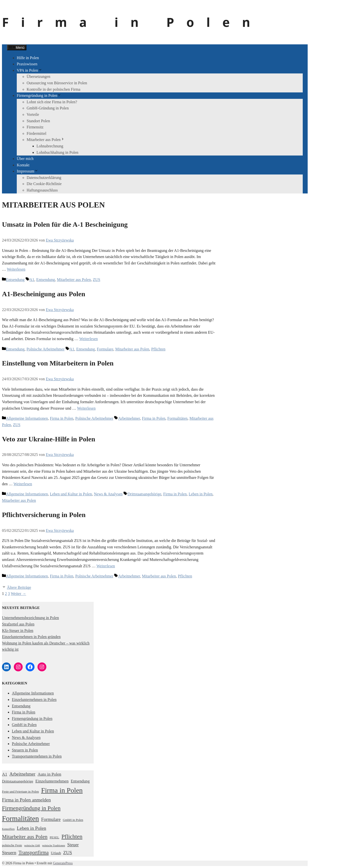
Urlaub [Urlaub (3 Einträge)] (56, 853)
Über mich (25, 159)
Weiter (18, 594)
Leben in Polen (201, 494)
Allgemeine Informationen (27, 418)
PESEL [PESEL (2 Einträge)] (55, 837)
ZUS (96, 280)
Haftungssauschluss (42, 190)
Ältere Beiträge (19, 587)
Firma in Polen (132, 22)
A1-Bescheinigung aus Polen (44, 294)
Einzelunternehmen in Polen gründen (31, 637)
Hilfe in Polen (28, 58)
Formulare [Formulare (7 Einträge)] (51, 819)
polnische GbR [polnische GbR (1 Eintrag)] (32, 845)
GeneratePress (63, 863)
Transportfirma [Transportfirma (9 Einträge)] (34, 852)
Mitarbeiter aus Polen (46, 140)
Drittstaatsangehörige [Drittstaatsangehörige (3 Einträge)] (18, 781)
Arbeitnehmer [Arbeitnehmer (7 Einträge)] (22, 774)
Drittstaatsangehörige (144, 494)
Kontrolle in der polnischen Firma (53, 89)
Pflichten (158, 349)
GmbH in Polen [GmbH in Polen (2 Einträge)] (73, 820)
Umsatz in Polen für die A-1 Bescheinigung (65, 224)
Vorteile (33, 114)
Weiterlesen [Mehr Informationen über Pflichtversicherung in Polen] (106, 566)
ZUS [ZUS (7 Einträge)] (68, 853)
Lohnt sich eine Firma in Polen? (52, 102)
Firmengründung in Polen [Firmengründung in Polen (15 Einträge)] (31, 808)
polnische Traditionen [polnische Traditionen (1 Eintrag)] (54, 845)
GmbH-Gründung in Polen (48, 108)
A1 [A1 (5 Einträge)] (5, 774)
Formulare (105, 349)
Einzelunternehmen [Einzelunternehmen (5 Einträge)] (52, 781)
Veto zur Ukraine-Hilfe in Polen (49, 439)
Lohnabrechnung (50, 146)
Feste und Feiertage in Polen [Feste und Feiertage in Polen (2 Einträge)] (20, 791)
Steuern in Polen (25, 750)
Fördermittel (36, 133)
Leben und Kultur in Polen (71, 494)
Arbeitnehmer (129, 418)
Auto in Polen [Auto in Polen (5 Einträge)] (49, 774)
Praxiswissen (27, 64)
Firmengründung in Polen (39, 95)
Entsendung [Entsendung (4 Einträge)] (80, 781)
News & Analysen (108, 494)
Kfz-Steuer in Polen (18, 631)
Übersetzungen (38, 77)
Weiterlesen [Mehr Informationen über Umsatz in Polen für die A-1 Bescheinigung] (16, 269)
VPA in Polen (29, 70)
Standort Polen (38, 121)
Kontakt (23, 165)
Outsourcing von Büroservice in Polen (57, 83)
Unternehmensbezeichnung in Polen (30, 618)
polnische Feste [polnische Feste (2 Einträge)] (12, 845)
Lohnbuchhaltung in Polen (57, 152)
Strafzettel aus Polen (18, 624)
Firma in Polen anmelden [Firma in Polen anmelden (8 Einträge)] (26, 800)
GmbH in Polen (24, 725)
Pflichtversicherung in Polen (44, 515)
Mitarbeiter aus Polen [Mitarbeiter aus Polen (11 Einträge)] (25, 837)
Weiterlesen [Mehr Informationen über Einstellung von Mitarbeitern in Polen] (86, 408)
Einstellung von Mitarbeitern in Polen (58, 363)
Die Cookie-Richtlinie (44, 184)
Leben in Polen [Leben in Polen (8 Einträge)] (31, 828)
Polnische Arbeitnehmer (46, 349)
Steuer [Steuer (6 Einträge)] (73, 845)
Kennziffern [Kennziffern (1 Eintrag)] (8, 829)
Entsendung (15, 280)
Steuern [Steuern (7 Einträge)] (9, 853)
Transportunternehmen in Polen (37, 756)
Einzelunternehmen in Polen (34, 700)
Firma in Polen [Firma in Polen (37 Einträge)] (62, 790)
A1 (32, 280)
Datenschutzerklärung (44, 178)
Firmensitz (35, 127)
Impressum (27, 171)
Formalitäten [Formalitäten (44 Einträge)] (20, 818)
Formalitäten (177, 418)
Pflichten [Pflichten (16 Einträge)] (72, 836)
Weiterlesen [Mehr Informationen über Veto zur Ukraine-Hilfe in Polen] (23, 484)
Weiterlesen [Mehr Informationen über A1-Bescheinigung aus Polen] (88, 339)
